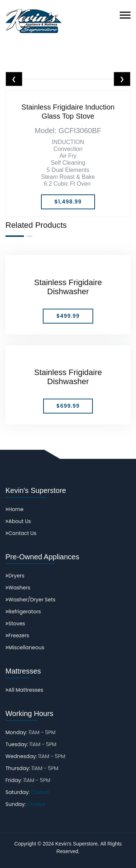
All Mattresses (24, 690)
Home (15, 509)
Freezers (17, 635)
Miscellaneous (25, 647)
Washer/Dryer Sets (30, 600)
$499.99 (68, 316)
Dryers (15, 576)
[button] (125, 15)
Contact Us (21, 533)
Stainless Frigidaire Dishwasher (68, 287)
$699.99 (68, 406)
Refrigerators (23, 612)
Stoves (15, 624)
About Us (18, 521)
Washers (18, 588)
